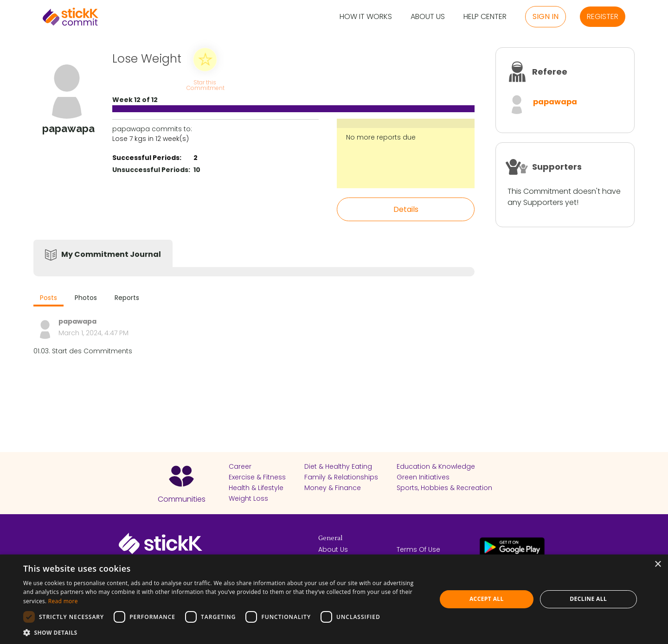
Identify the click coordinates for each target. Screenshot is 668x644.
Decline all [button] (588, 599)
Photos (86, 298)
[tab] (48, 299)
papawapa (555, 102)
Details (406, 209)
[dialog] (334, 599)
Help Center (485, 17)
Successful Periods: (147, 158)
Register (603, 16)
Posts (48, 298)
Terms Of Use (418, 549)
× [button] (658, 564)
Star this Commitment (205, 85)
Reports (127, 298)
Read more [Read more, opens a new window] (63, 601)
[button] (224, 632)
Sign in (546, 16)
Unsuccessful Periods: (151, 170)
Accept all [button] (487, 599)
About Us (428, 17)
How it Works (366, 17)
